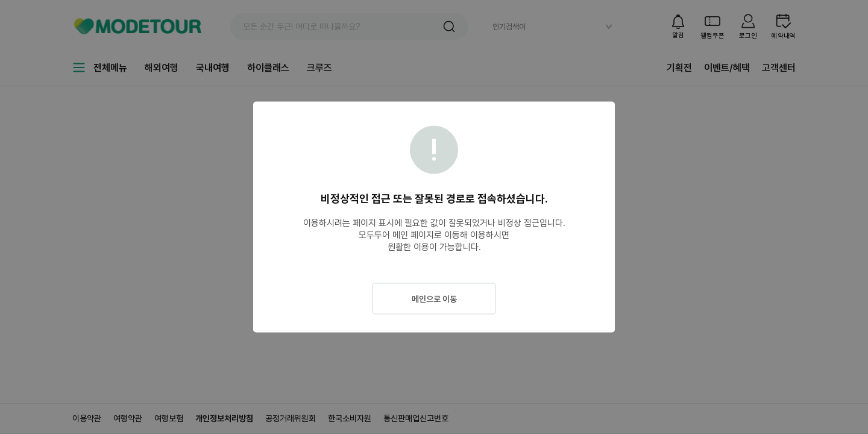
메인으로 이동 (434, 299)
